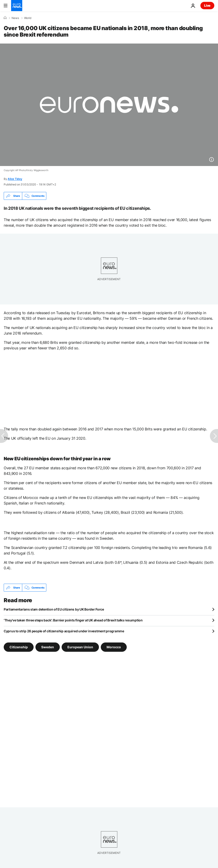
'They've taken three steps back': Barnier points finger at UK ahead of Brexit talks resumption (73, 620)
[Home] (5, 18)
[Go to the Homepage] (17, 6)
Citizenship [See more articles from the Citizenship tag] (19, 647)
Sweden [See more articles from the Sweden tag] (48, 647)
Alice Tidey (15, 179)
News (15, 18)
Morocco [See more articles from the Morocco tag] (114, 647)
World (28, 18)
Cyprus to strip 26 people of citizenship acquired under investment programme (64, 631)
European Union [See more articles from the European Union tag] (80, 647)
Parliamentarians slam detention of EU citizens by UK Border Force (54, 609)
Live (207, 5)
